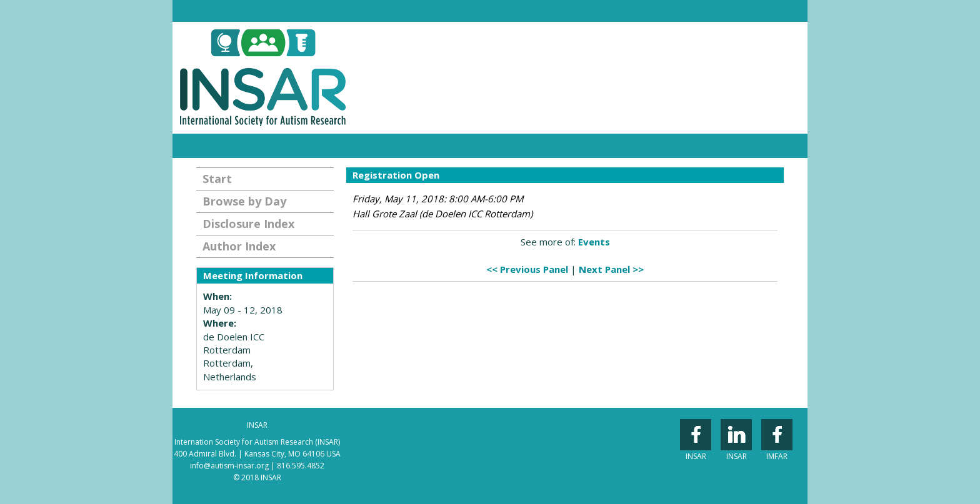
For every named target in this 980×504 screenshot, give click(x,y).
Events (594, 242)
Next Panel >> (611, 269)
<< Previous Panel (527, 269)
